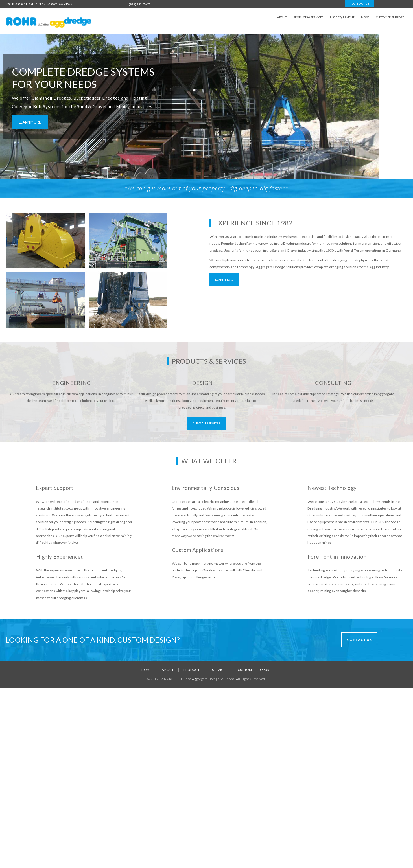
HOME (146, 670)
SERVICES (220, 670)
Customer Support (390, 17)
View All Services (207, 423)
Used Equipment (342, 17)
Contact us (359, 4)
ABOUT (168, 670)
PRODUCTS (192, 670)
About (282, 17)
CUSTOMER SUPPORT (255, 670)
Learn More (224, 280)
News (365, 17)
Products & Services (308, 17)
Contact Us (359, 640)
